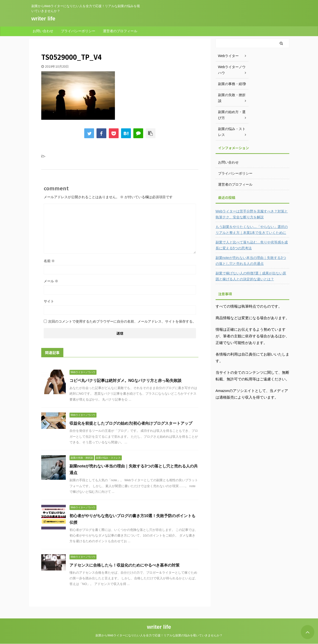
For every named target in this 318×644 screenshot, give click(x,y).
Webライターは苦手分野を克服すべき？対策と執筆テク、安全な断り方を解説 (252, 214)
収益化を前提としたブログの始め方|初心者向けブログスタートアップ (131, 423)
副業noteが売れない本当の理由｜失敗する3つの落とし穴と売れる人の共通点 (251, 261)
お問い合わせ (43, 31)
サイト (49, 301)
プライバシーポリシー (78, 31)
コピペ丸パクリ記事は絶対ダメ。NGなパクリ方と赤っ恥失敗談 (125, 381)
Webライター (228, 56)
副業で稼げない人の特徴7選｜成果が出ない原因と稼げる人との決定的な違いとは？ (251, 276)
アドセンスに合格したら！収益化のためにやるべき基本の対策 (124, 565)
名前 (49, 261)
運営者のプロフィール (120, 31)
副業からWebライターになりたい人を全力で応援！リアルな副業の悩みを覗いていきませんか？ (159, 635)
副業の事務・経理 (232, 84)
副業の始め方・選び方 (232, 115)
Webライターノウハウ (232, 70)
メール (51, 281)
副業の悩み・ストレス (232, 132)
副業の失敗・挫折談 (232, 98)
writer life (43, 19)
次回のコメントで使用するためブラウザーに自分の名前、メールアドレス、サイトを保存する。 (122, 321)
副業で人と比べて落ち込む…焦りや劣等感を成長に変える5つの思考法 (252, 245)
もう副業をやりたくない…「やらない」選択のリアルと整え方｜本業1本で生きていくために (252, 230)
